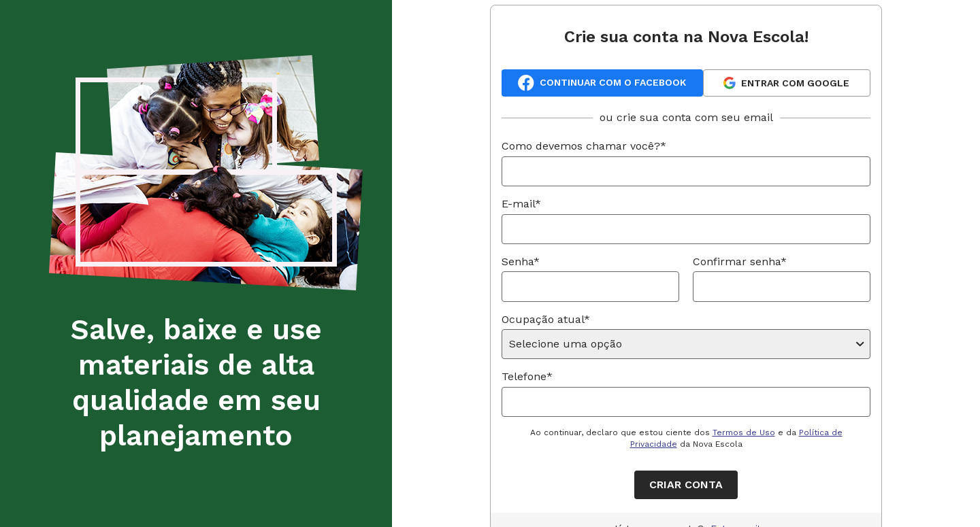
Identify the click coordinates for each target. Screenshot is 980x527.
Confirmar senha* (740, 261)
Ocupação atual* (546, 319)
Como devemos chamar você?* (584, 146)
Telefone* (527, 376)
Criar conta (686, 485)
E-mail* (521, 204)
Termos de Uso (744, 432)
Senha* (521, 261)
